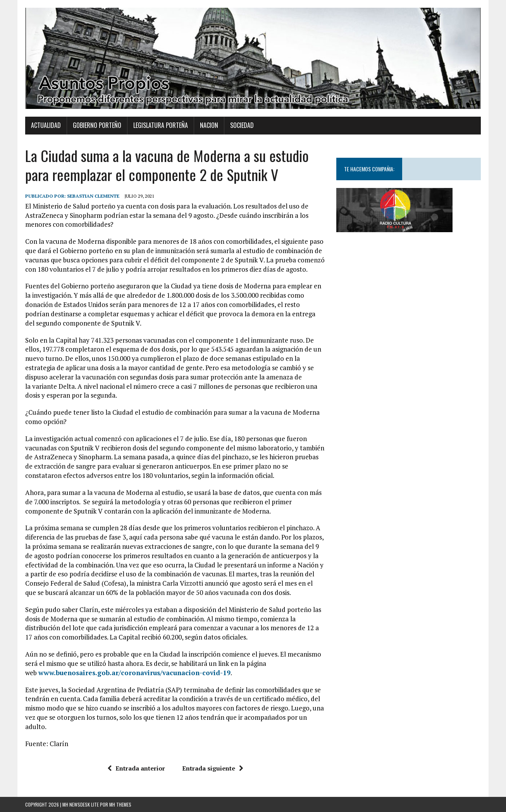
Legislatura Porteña (161, 125)
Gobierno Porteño (97, 125)
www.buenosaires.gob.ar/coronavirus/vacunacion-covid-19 (134, 673)
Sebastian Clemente (93, 196)
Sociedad (242, 125)
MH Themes (120, 804)
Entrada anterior (136, 768)
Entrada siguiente (213, 768)
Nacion (209, 125)
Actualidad (46, 125)
